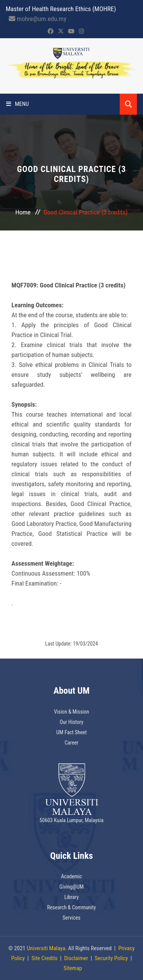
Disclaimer (76, 958)
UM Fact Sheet (72, 732)
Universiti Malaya (46, 948)
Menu (18, 104)
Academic (71, 876)
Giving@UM (72, 887)
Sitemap (73, 968)
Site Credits (44, 958)
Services (71, 918)
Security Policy (111, 958)
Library (72, 897)
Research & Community (72, 907)
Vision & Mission (71, 712)
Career (71, 743)
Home (23, 212)
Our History (71, 722)
